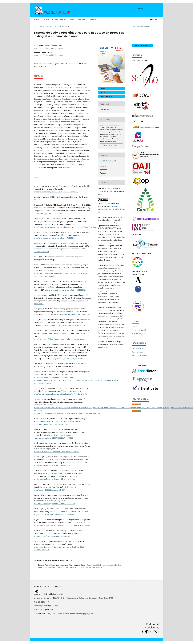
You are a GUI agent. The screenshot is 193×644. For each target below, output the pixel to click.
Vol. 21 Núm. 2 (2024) (57, 26)
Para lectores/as (137, 349)
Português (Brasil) (139, 330)
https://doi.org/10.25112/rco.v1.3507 (49, 214)
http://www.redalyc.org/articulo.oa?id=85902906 (52, 465)
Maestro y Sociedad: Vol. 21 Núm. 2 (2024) (86, 567)
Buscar (154, 19)
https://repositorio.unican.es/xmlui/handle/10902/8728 (64, 325)
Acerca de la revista (54, 19)
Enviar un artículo (142, 46)
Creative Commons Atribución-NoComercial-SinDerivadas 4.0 (111, 209)
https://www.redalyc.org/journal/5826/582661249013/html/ (56, 452)
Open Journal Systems (141, 26)
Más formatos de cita (109, 145)
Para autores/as (137, 352)
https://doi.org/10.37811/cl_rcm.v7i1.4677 (49, 490)
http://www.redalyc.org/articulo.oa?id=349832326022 (65, 290)
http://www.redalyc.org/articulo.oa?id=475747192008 (54, 504)
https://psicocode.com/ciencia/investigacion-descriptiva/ (56, 192)
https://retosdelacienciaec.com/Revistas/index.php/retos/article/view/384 (62, 525)
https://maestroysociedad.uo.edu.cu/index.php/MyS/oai (71, 614)
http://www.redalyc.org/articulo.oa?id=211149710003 (54, 479)
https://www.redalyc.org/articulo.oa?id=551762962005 (55, 238)
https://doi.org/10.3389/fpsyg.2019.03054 (68, 359)
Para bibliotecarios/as (140, 355)
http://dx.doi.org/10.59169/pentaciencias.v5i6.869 (53, 536)
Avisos (93, 19)
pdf (103, 88)
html (103, 92)
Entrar (140, 8)
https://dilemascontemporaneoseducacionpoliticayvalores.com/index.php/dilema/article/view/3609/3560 (75, 227)
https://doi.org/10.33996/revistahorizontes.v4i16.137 (54, 514)
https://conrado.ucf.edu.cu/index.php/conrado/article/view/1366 (59, 339)
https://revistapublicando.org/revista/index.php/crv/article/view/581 (60, 394)
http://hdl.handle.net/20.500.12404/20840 (74, 315)
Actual (37, 19)
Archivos (82, 19)
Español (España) (139, 333)
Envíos (72, 19)
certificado (107, 96)
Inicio (36, 26)
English (135, 327)
